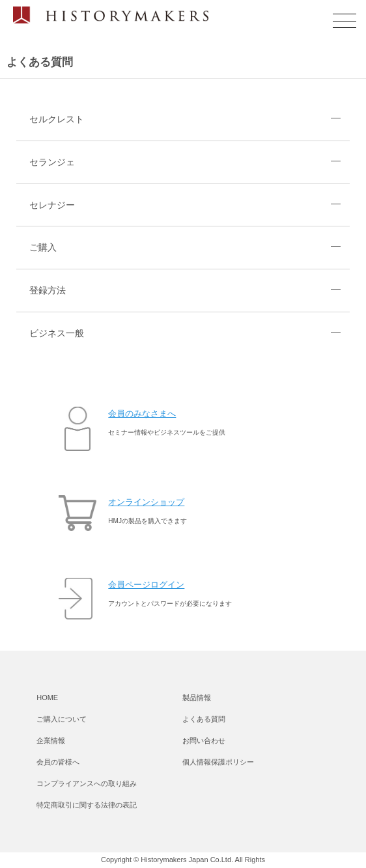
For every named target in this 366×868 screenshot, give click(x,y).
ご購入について (62, 719)
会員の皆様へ (58, 762)
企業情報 (51, 740)
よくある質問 (204, 719)
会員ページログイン (146, 585)
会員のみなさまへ (142, 414)
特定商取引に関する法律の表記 (87, 805)
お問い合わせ (204, 740)
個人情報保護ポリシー (218, 762)
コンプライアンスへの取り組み (87, 783)
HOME (47, 698)
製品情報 (197, 698)
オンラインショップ (146, 502)
